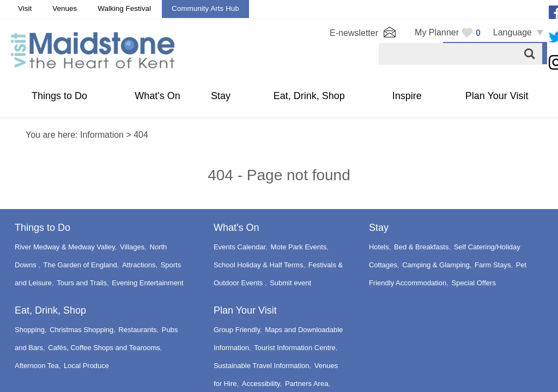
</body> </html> (279, 196)
